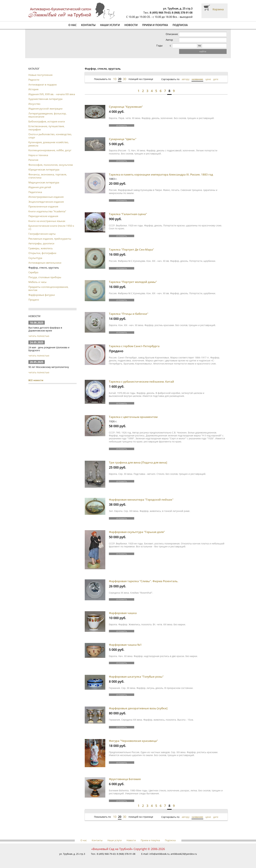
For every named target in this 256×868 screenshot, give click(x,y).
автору (186, 79)
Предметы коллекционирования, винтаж (48, 288)
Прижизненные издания (43, 206)
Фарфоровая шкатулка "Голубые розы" (136, 677)
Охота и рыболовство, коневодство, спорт (50, 136)
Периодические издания (43, 216)
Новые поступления (40, 75)
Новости (131, 25)
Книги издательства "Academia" (47, 211)
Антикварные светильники (45, 263)
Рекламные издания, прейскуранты (50, 239)
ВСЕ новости (36, 380)
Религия (33, 160)
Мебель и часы (37, 282)
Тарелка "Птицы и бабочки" (129, 314)
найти (205, 51)
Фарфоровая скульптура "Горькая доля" (137, 532)
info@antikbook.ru (159, 854)
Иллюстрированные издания (46, 197)
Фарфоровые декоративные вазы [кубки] (138, 708)
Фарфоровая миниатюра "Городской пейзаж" (141, 500)
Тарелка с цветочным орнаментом (133, 417)
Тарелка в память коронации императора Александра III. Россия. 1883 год (161, 174)
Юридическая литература (44, 169)
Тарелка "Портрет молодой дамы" (133, 282)
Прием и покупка (155, 25)
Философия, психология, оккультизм (51, 165)
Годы (172, 46)
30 (125, 79)
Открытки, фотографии (42, 253)
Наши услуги (110, 25)
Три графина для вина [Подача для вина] (138, 462)
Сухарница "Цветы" (123, 139)
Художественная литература (45, 99)
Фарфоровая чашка (123, 613)
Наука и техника (38, 155)
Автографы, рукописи (41, 243)
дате (216, 79)
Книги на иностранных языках (47, 221)
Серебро (33, 272)
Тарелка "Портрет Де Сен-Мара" (131, 249)
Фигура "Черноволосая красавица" (133, 741)
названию (197, 79)
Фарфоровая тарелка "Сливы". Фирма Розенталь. (144, 581)
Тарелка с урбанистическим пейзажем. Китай (141, 382)
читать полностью (39, 336)
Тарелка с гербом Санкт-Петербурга (134, 346)
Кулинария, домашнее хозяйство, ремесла (49, 144)
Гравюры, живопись (41, 248)
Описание (175, 34)
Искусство (34, 104)
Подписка (180, 25)
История (33, 89)
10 (115, 79)
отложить (122, 125)
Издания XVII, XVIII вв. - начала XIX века (52, 94)
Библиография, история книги (47, 121)
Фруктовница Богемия (125, 779)
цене (208, 79)
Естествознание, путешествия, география (46, 128)
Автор (173, 40)
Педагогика (35, 192)
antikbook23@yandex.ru (184, 854)
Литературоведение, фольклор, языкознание (47, 115)
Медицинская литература (44, 182)
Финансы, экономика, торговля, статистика (48, 176)
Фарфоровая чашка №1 (125, 645)
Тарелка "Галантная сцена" (128, 214)
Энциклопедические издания (46, 202)
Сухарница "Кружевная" (126, 107)
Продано (34, 300)
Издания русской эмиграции (45, 109)
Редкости (34, 80)
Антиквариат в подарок (43, 84)
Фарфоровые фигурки (42, 295)
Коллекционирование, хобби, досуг (50, 150)
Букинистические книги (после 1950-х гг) (51, 227)
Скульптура (35, 258)
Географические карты (42, 234)
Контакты (88, 25)
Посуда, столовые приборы (45, 277)
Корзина (218, 9)
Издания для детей (40, 187)
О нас (72, 25)
